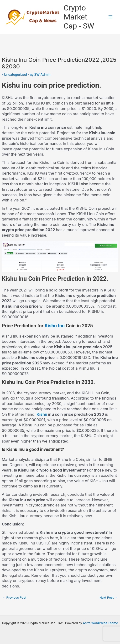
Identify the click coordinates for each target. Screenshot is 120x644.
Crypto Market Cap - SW (79, 17)
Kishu (42, 414)
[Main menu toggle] (111, 17)
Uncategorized (15, 75)
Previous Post (14, 597)
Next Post (109, 597)
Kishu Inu (55, 326)
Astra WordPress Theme (100, 623)
